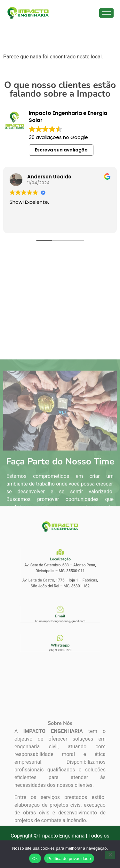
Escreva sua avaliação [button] (61, 150)
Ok (35, 859)
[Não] (110, 855)
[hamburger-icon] (106, 13)
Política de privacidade (69, 859)
